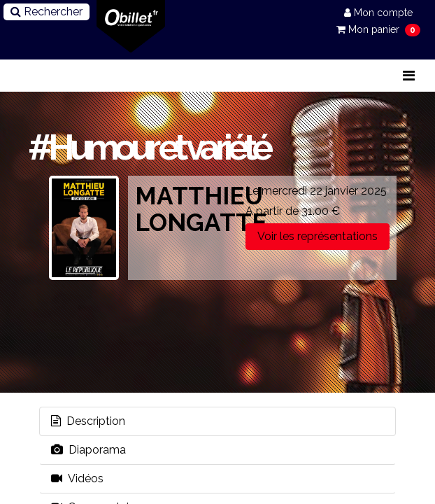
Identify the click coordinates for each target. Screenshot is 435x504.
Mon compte (378, 13)
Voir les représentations (318, 236)
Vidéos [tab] (77, 478)
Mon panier (369, 29)
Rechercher (47, 12)
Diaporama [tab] (88, 450)
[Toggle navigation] (409, 76)
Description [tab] (88, 421)
